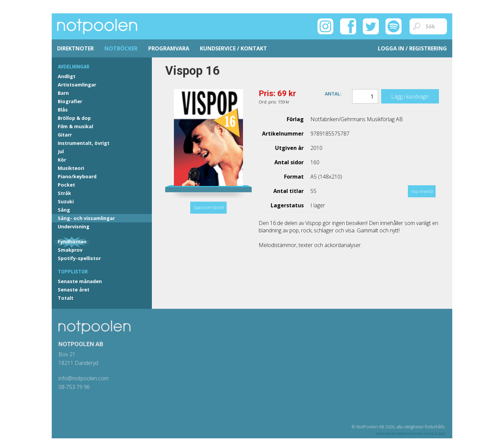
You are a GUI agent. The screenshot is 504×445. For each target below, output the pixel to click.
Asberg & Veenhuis (412, 434)
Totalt (66, 298)
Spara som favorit (209, 207)
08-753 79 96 (74, 387)
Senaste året (74, 290)
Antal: (333, 93)
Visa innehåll (422, 191)
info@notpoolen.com (83, 378)
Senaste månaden (80, 281)
